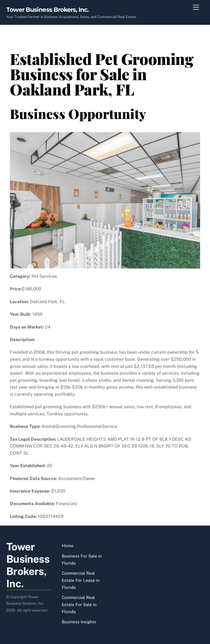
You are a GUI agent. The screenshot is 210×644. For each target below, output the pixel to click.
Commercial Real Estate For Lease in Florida (81, 580)
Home (68, 546)
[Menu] (196, 8)
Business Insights (79, 622)
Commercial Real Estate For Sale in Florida (79, 604)
